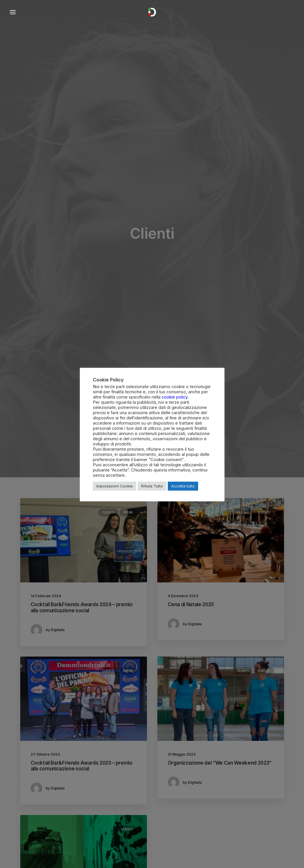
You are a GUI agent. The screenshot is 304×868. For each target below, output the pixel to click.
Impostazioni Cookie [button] (115, 486)
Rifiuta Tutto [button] (152, 486)
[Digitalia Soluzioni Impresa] (152, 12)
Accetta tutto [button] (183, 486)
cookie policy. (175, 397)
